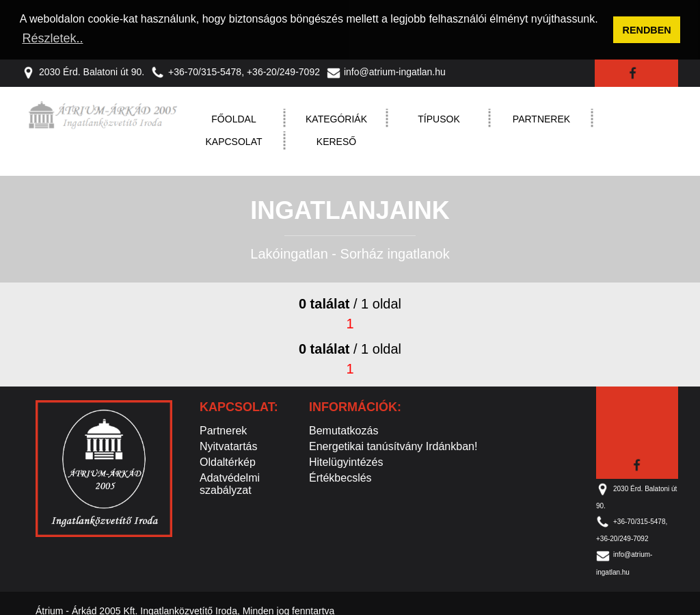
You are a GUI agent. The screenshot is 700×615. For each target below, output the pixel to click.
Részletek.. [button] (52, 38)
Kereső (336, 140)
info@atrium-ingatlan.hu (386, 70)
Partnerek (541, 118)
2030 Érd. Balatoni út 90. (83, 70)
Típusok (439, 118)
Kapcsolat (234, 140)
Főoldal (233, 118)
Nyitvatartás (228, 445)
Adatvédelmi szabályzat (230, 483)
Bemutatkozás (344, 429)
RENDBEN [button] (647, 30)
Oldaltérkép (228, 461)
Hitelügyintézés (346, 461)
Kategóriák (336, 118)
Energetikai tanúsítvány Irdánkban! (393, 445)
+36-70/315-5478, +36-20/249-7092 (235, 70)
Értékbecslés (340, 476)
